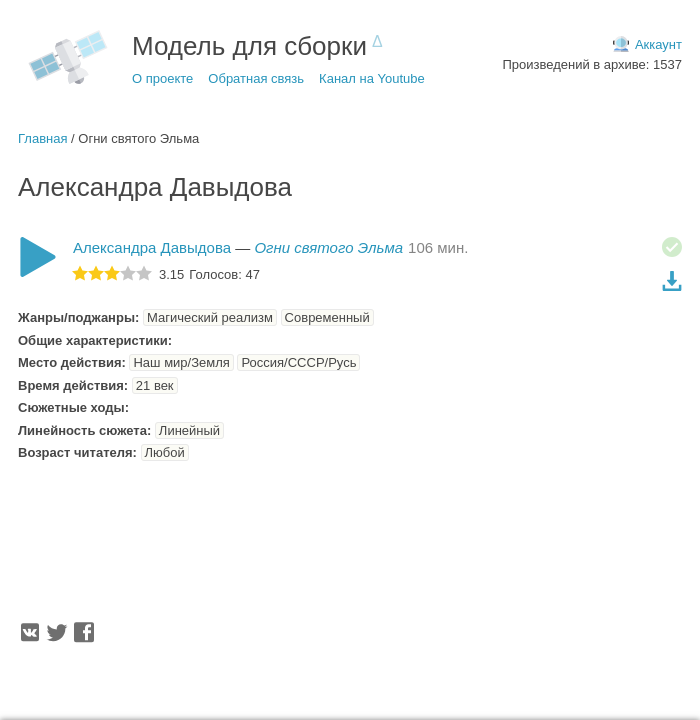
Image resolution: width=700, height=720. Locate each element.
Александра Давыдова (152, 247)
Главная (42, 138)
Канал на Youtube (372, 78)
